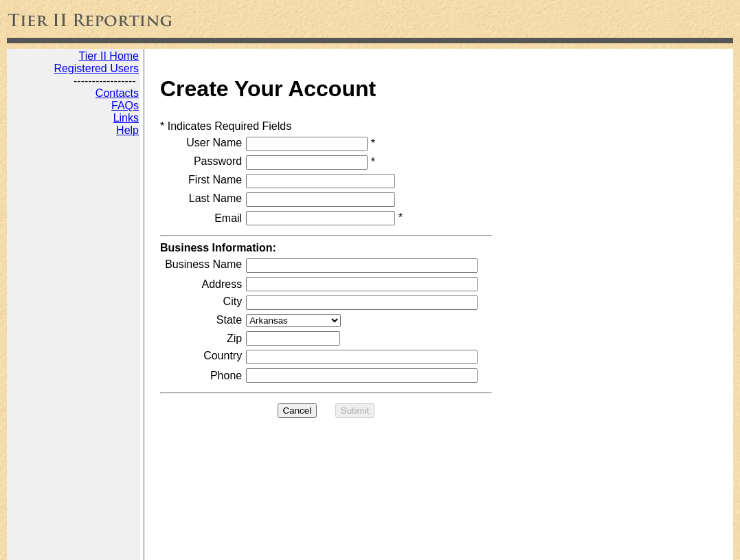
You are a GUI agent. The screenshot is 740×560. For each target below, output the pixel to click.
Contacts (117, 93)
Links (126, 118)
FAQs (125, 105)
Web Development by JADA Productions (211, 545)
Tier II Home (109, 56)
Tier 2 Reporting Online (62, 545)
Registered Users (96, 68)
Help (127, 130)
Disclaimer (332, 545)
